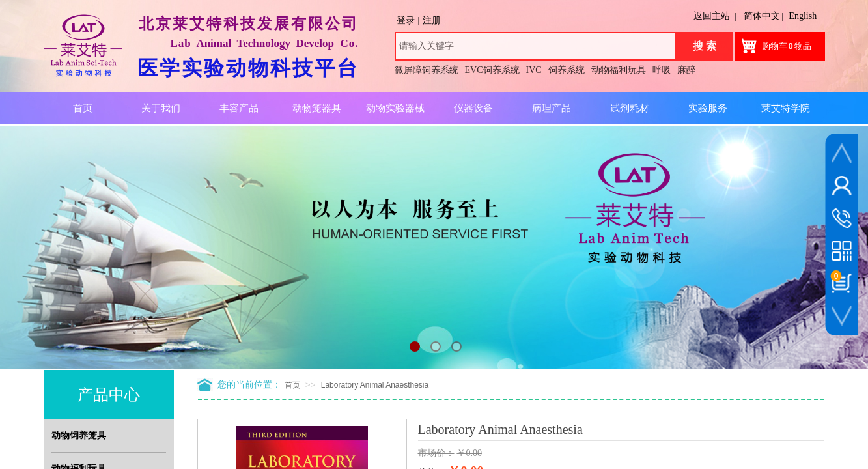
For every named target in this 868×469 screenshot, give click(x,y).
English (803, 16)
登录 (406, 21)
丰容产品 (239, 108)
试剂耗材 (630, 108)
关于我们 (161, 108)
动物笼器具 (317, 108)
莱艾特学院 (786, 108)
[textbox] (536, 46)
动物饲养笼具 (79, 435)
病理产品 (552, 108)
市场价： (436, 453)
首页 (292, 385)
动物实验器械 (395, 108)
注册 (432, 21)
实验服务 (708, 108)
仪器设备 (473, 108)
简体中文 (762, 16)
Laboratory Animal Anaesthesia (375, 385)
